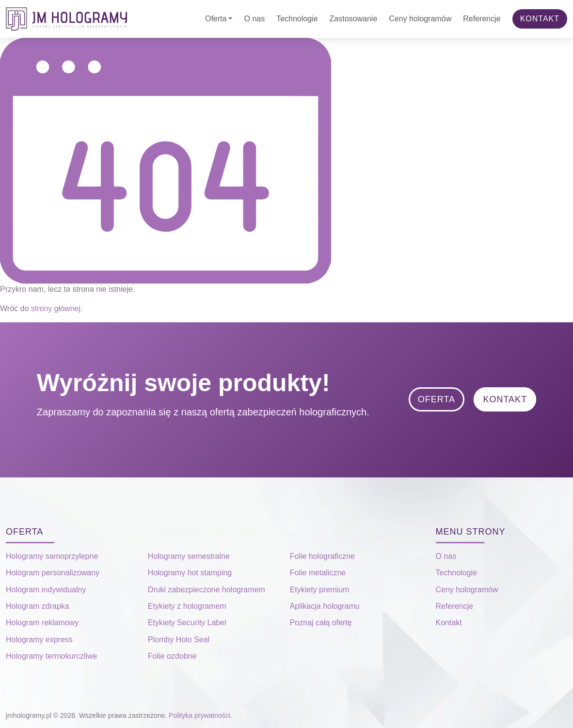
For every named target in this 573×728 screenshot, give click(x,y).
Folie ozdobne (172, 656)
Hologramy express (39, 640)
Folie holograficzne (322, 556)
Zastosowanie (354, 19)
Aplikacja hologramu (325, 606)
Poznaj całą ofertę (321, 623)
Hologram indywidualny (46, 590)
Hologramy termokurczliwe (52, 656)
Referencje (482, 19)
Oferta (216, 19)
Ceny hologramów (420, 19)
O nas (254, 19)
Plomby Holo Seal (179, 640)
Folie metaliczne (318, 573)
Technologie (297, 19)
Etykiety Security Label (187, 623)
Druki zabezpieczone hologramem (207, 590)
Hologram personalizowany (53, 573)
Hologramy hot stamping (190, 573)
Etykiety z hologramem (187, 606)
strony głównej (56, 309)
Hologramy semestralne (189, 556)
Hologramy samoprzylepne (52, 556)
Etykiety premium (320, 590)
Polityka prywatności (199, 715)
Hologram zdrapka (38, 606)
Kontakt (540, 19)
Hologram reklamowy (42, 623)
